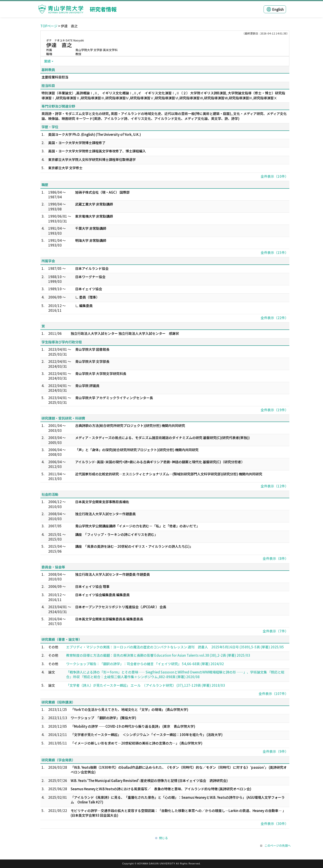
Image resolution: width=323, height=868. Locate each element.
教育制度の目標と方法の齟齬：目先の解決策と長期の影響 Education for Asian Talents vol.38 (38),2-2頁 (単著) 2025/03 (158, 655)
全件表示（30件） (274, 824)
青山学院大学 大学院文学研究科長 (101, 373)
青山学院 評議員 (87, 386)
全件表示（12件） (274, 486)
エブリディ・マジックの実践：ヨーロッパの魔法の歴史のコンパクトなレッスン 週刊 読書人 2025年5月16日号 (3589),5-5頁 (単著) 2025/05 (175, 647)
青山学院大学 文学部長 (92, 361)
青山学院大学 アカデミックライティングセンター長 (114, 398)
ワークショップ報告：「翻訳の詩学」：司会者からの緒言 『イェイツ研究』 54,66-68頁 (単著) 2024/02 (145, 664)
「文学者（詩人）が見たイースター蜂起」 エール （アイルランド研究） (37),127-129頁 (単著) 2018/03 (146, 685)
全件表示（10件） (274, 176)
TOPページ (49, 26)
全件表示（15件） (274, 252)
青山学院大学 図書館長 (92, 349)
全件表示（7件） (275, 631)
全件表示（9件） (275, 751)
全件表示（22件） (274, 318)
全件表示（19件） (274, 410)
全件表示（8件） (275, 558)
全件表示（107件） (273, 694)
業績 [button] (47, 61)
